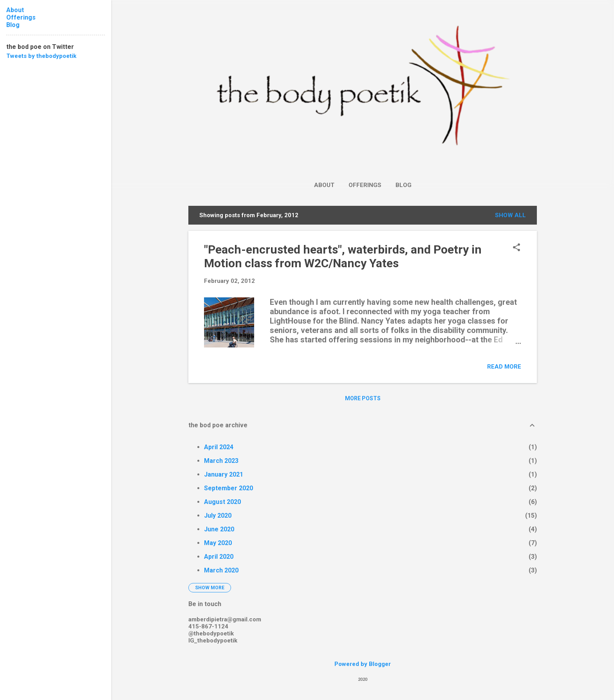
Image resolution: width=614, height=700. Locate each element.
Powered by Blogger (363, 664)
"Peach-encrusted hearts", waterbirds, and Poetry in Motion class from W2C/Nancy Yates (343, 256)
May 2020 (218, 543)
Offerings (365, 185)
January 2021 (224, 474)
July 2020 (218, 516)
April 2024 (219, 447)
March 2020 (221, 570)
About (324, 185)
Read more (504, 367)
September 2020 (228, 488)
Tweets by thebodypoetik (41, 56)
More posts (363, 398)
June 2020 (219, 529)
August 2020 (222, 502)
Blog (404, 185)
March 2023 (221, 461)
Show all (510, 215)
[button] (516, 248)
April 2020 (219, 557)
